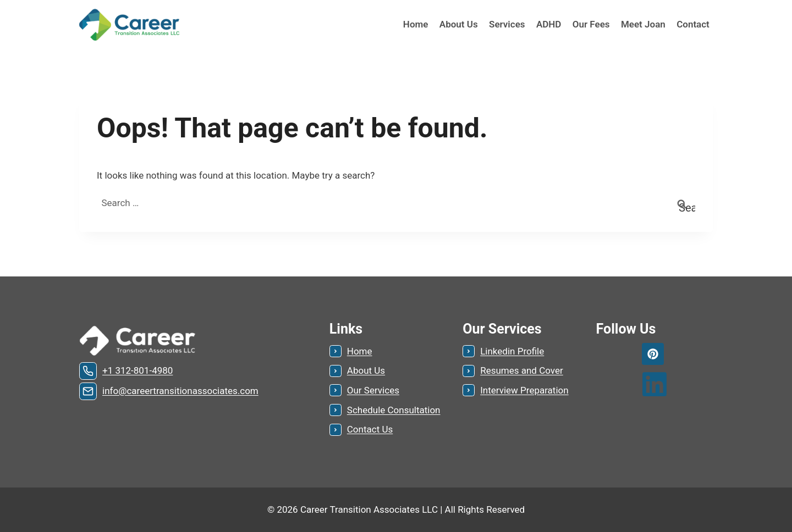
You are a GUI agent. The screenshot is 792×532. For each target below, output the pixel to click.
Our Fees (591, 24)
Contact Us (370, 429)
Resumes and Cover (522, 370)
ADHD (549, 24)
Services (507, 24)
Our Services (373, 390)
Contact (693, 24)
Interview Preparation (524, 390)
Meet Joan (643, 24)
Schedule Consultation (394, 410)
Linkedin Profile (512, 351)
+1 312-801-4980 (137, 370)
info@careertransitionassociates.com (180, 391)
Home (416, 24)
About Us (459, 24)
